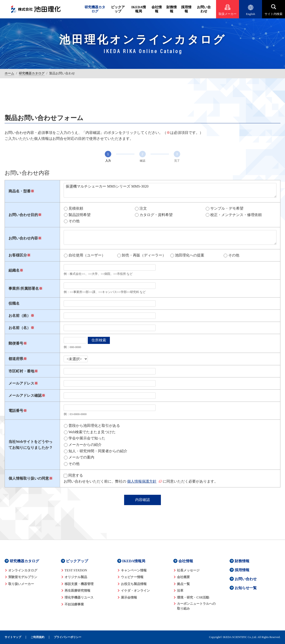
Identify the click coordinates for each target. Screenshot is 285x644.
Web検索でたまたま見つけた (92, 432)
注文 (143, 208)
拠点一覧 (183, 584)
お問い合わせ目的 (23, 215)
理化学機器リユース (79, 598)
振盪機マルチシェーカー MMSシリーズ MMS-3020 (170, 190)
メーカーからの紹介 (85, 445)
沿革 (180, 591)
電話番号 (16, 411)
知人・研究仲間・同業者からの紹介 (98, 451)
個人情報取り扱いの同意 (29, 478)
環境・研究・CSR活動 (193, 598)
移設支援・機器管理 (79, 584)
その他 (74, 221)
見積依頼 (76, 208)
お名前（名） (20, 328)
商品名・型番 (20, 191)
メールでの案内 (81, 457)
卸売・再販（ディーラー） (144, 255)
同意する (76, 475)
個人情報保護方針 (142, 481)
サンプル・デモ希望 (227, 208)
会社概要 (183, 577)
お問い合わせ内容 (23, 238)
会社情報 (157, 9)
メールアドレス (21, 383)
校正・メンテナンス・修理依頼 (236, 215)
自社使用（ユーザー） (87, 255)
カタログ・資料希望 (156, 215)
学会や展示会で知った (87, 438)
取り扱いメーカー (21, 584)
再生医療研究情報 (77, 591)
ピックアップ (118, 9)
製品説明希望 (80, 215)
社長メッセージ (188, 570)
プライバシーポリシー (68, 637)
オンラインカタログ (23, 570)
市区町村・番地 (21, 371)
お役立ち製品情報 (134, 584)
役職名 (14, 303)
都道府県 (16, 359)
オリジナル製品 (76, 577)
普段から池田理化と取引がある (94, 426)
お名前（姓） (20, 316)
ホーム (9, 73)
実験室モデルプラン (23, 577)
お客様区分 (18, 255)
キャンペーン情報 (134, 570)
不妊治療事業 (74, 604)
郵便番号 (16, 343)
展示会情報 (129, 598)
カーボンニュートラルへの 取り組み (196, 606)
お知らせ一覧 (246, 588)
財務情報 (172, 9)
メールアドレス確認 (25, 395)
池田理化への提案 (190, 255)
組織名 (14, 270)
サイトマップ (13, 637)
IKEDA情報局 (139, 9)
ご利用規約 (37, 637)
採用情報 (186, 9)
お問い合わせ (204, 9)
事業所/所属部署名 (24, 288)
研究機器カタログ (95, 9)
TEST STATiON (76, 570)
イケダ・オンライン (135, 591)
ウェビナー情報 (132, 577)
